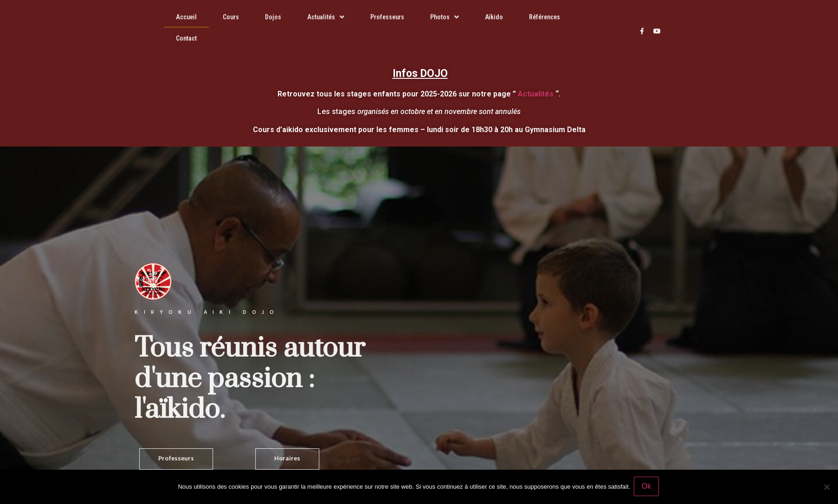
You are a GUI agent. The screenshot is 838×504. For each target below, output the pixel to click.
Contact (186, 31)
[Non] (826, 487)
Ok (647, 487)
